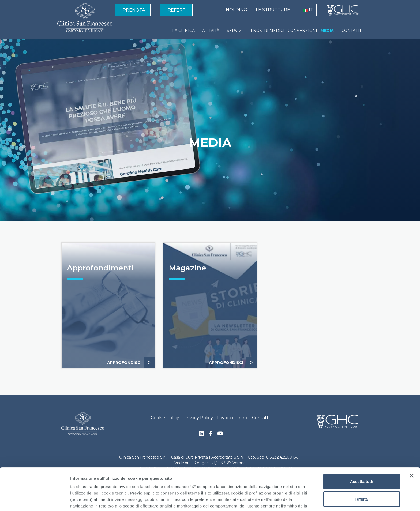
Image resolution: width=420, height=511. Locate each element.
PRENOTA (134, 10)
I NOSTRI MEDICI (268, 31)
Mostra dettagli (282, 500)
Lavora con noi (232, 418)
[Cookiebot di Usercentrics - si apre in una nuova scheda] (35, 501)
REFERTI (177, 10)
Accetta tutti (362, 439)
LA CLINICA (183, 31)
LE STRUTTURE (273, 10)
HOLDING (237, 10)
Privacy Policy (198, 418)
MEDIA (327, 31)
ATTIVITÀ (211, 31)
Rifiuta (362, 457)
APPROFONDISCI (131, 363)
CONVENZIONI (302, 31)
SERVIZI (235, 31)
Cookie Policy (165, 418)
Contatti (261, 418)
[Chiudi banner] (412, 433)
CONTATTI (351, 31)
